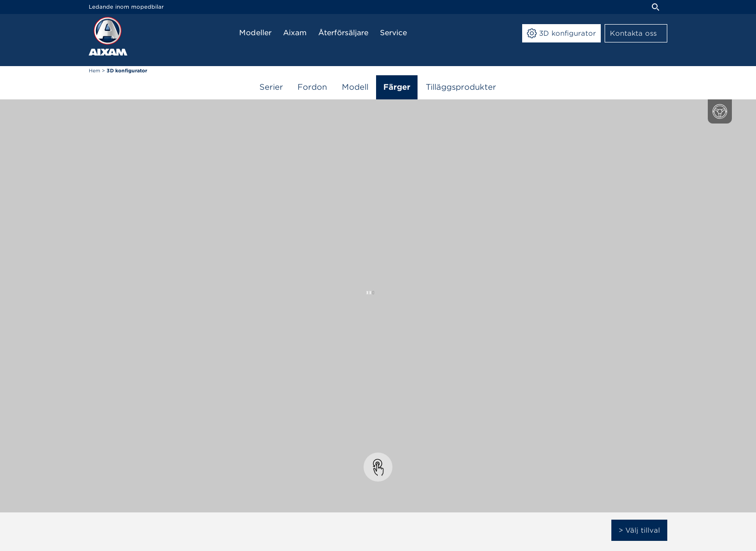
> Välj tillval (639, 530)
